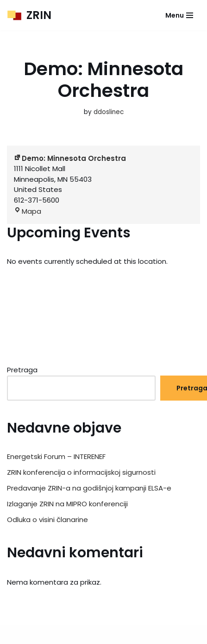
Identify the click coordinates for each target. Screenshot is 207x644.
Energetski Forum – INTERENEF (56, 456)
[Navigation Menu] (179, 15)
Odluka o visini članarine (47, 520)
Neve (16, 634)
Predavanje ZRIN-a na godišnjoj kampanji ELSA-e (89, 488)
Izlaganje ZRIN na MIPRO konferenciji (67, 504)
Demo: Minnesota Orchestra (70, 158)
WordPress (92, 634)
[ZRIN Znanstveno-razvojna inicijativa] (29, 15)
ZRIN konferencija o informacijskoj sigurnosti (81, 472)
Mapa (28, 211)
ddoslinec (109, 112)
